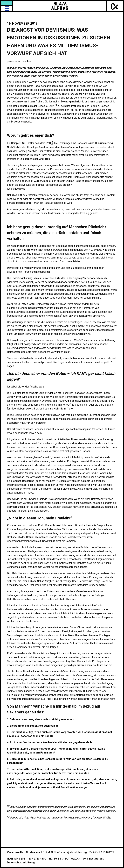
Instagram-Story (86, 585)
